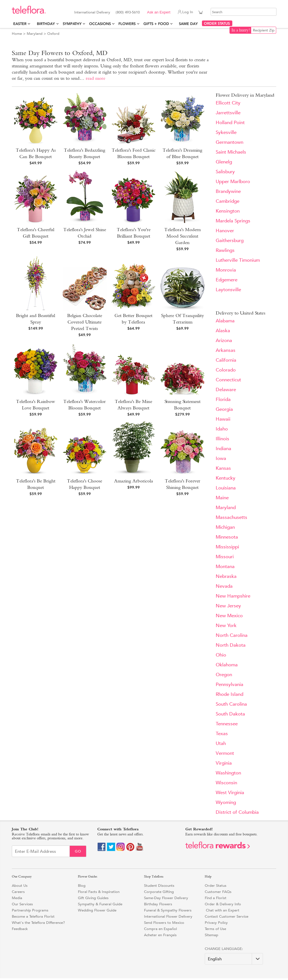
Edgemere (227, 280)
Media (17, 898)
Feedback (20, 929)
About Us (20, 886)
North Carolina (232, 635)
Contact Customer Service (227, 916)
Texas (222, 734)
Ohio (221, 655)
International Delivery (92, 12)
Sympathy (72, 24)
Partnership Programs (30, 910)
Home (17, 34)
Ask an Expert (159, 12)
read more (95, 78)
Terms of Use (215, 929)
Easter (20, 24)
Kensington (228, 211)
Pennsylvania (229, 684)
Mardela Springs (233, 221)
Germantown (229, 142)
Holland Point (230, 123)
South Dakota (230, 714)
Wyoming (226, 802)
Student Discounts (159, 886)
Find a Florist (216, 898)
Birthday (46, 24)
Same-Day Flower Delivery (166, 898)
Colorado (226, 370)
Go (78, 851)
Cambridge (228, 201)
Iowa (221, 458)
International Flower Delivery (168, 916)
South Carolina (231, 704)
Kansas (223, 468)
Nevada (224, 586)
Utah (221, 743)
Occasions (100, 24)
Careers (18, 892)
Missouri (225, 557)
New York (226, 625)
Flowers (127, 24)
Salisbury (225, 172)
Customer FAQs (218, 892)
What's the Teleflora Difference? (38, 923)
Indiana (223, 449)
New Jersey (228, 606)
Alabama (225, 321)
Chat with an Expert (222, 910)
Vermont (225, 753)
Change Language (223, 949)
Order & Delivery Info (223, 904)
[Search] (244, 12)
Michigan (225, 527)
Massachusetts (231, 517)
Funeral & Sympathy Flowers (168, 910)
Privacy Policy (216, 923)
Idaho (222, 429)
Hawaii (223, 419)
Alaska (223, 331)
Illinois (222, 439)
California (226, 360)
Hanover (225, 231)
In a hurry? (241, 30)
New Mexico (229, 616)
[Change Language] (234, 959)
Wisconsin (226, 783)
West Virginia (230, 793)
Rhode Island (229, 694)
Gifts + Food (156, 24)
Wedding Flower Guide (97, 910)
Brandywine (228, 191)
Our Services (22, 904)
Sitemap (211, 935)
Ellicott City (228, 103)
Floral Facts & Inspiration (99, 892)
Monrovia (226, 270)
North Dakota (231, 645)
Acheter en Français (160, 935)
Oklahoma (227, 665)
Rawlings (225, 250)
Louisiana (226, 488)
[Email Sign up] (41, 851)
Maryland (35, 34)
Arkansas (226, 350)
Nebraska (226, 576)
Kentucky (226, 478)
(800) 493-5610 (128, 12)
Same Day (189, 24)
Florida (223, 399)
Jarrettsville (228, 113)
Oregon (224, 675)
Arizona (224, 340)
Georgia (224, 409)
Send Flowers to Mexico (164, 923)
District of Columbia (237, 812)
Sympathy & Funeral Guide (100, 904)
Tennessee (227, 724)
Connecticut (228, 380)
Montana (225, 567)
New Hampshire (233, 596)
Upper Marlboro (233, 182)
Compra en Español (160, 929)
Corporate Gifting (159, 892)
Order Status (216, 886)
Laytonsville (228, 290)
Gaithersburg (230, 241)
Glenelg (224, 162)
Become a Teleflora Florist (33, 916)
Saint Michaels (231, 152)
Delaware (226, 390)
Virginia (224, 763)
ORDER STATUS (217, 23)
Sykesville (226, 132)
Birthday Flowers (158, 904)
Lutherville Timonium (238, 260)
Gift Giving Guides (93, 898)
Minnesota (227, 537)
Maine (222, 498)
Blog (82, 886)
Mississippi (227, 547)
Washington (228, 773)
